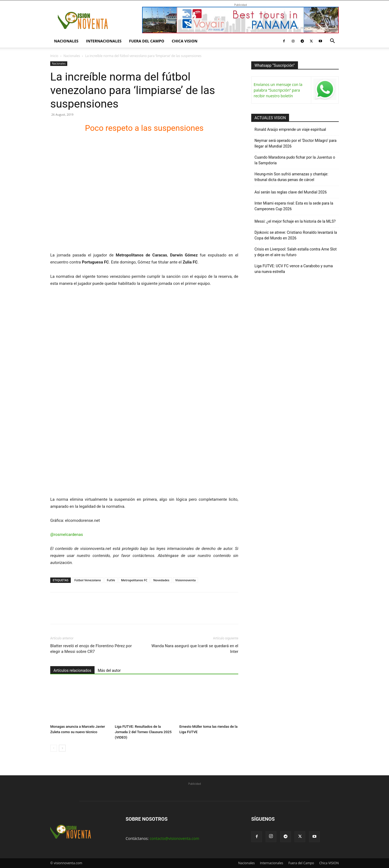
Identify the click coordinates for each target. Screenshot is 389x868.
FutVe (111, 580)
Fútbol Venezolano (88, 580)
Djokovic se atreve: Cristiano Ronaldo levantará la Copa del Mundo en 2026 (296, 235)
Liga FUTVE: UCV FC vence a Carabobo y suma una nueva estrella (294, 269)
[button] (332, 41)
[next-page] (62, 748)
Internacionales (104, 41)
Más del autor (109, 670)
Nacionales (66, 41)
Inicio (54, 56)
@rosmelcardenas (67, 535)
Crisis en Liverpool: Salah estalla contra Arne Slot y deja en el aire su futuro (296, 252)
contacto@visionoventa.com (174, 838)
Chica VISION (185, 41)
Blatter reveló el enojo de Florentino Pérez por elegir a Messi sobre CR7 (91, 649)
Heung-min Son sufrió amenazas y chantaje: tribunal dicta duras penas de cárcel (291, 177)
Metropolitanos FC (134, 580)
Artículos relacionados (72, 670)
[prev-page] (54, 748)
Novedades (161, 580)
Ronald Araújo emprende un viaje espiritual (290, 129)
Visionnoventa (186, 580)
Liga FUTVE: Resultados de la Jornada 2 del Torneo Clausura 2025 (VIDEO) (143, 732)
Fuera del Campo (147, 41)
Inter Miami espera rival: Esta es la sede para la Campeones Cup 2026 (294, 206)
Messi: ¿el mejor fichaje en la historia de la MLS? (295, 221)
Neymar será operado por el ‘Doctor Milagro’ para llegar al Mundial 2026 (296, 143)
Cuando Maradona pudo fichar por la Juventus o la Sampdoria (295, 160)
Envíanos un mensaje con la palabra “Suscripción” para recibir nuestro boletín (278, 90)
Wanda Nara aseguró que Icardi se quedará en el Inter (195, 649)
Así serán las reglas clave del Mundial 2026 (291, 192)
